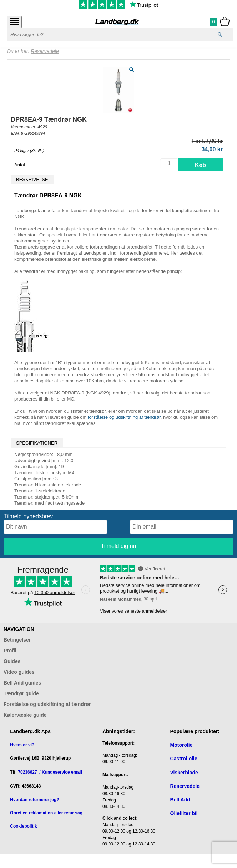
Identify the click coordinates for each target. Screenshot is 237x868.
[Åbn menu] (14, 22)
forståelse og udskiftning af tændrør (124, 417)
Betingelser (17, 640)
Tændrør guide (21, 693)
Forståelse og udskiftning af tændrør (47, 704)
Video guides (19, 672)
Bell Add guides (22, 683)
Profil (10, 651)
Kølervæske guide (25, 715)
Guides (12, 661)
